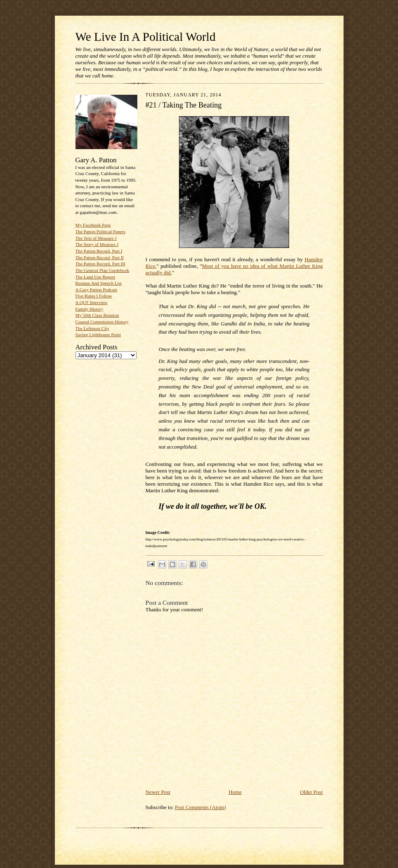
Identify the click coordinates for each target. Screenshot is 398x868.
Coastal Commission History (102, 322)
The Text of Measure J (96, 238)
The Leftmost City (93, 328)
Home (235, 792)
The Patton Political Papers (100, 232)
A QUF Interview (92, 302)
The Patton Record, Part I (99, 251)
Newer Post (158, 792)
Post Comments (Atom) (200, 807)
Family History (89, 309)
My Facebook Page (93, 225)
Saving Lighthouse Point (98, 335)
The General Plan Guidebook (102, 270)
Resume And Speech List (99, 283)
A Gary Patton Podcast (96, 290)
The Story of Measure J (97, 244)
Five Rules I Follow (94, 296)
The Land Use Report (95, 277)
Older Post (311, 792)
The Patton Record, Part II (100, 257)
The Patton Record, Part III (100, 264)
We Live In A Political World (146, 37)
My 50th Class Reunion (97, 315)
